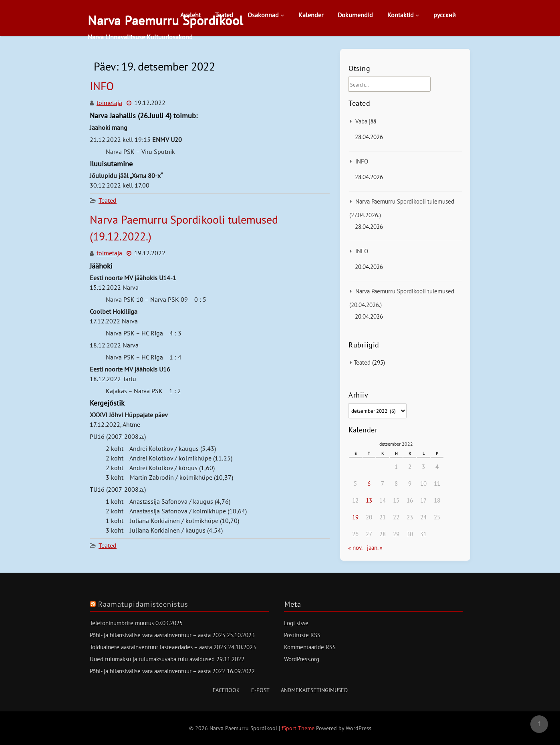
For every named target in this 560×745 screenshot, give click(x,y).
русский (445, 15)
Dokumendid (355, 15)
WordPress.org (302, 659)
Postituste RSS (302, 635)
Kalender (311, 15)
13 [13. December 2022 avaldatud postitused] (369, 500)
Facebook (226, 690)
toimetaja (109, 103)
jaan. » (375, 548)
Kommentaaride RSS (310, 647)
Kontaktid (401, 15)
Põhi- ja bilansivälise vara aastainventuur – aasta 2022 (157, 671)
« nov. (355, 548)
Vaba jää (366, 121)
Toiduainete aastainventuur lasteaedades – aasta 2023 (158, 647)
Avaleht (190, 15)
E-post (260, 690)
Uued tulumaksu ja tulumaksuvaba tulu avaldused (152, 659)
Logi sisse (296, 623)
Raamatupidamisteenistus (143, 604)
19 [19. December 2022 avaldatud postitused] (355, 517)
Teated (224, 15)
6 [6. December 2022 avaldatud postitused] (369, 484)
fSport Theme (299, 728)
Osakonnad (263, 15)
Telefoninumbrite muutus (122, 623)
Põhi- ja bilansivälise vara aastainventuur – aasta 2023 (157, 635)
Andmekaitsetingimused (314, 690)
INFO (102, 86)
